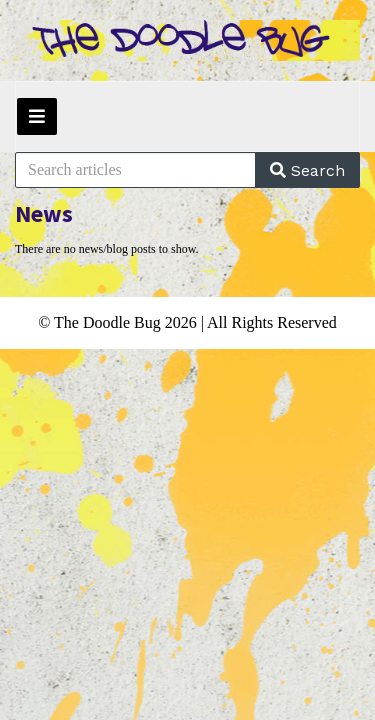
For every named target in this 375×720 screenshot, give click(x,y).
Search (307, 170)
